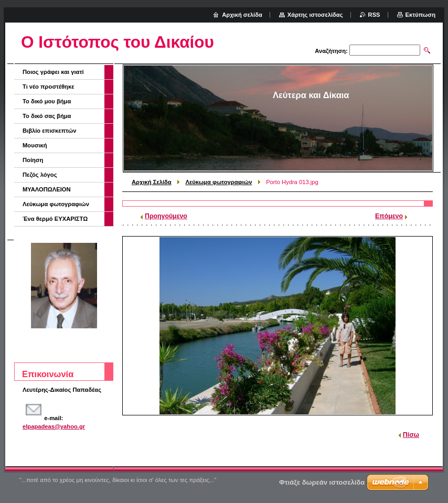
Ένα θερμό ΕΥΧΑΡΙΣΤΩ (55, 219)
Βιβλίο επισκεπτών (49, 131)
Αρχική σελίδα (242, 15)
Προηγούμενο (166, 216)
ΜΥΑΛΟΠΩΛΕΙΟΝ (47, 189)
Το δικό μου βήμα (47, 101)
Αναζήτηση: (331, 51)
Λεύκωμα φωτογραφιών (219, 182)
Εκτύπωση (420, 15)
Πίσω (411, 435)
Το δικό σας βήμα (47, 116)
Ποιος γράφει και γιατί (53, 72)
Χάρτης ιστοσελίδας (315, 15)
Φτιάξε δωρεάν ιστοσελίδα (322, 482)
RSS (374, 15)
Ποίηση (33, 160)
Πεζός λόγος (40, 175)
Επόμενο (389, 216)
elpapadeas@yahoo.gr (54, 426)
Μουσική (35, 145)
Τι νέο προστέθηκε (49, 87)
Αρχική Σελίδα (152, 182)
